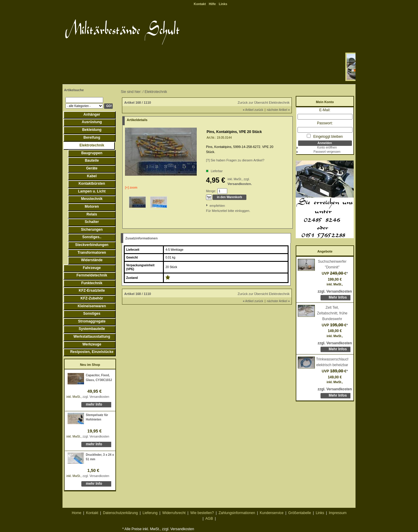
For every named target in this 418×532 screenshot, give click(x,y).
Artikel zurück (253, 110)
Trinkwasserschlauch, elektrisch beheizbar (332, 362)
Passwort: (325, 123)
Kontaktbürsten (92, 184)
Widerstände (92, 260)
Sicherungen (92, 230)
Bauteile (92, 160)
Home (77, 513)
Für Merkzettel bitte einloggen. (206, 211)
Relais (92, 214)
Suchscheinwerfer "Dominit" (332, 264)
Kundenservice (272, 513)
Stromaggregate (92, 321)
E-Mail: (325, 110)
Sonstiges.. (92, 237)
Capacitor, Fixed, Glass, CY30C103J (99, 378)
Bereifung (92, 137)
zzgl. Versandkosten (96, 397)
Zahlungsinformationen (237, 513)
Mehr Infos (338, 297)
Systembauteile (92, 329)
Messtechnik (92, 199)
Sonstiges (92, 314)
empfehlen (210, 206)
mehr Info (94, 404)
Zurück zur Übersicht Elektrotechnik (264, 103)
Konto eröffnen (327, 147)
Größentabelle (300, 513)
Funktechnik (92, 283)
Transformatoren (92, 253)
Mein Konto (325, 102)
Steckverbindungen (92, 245)
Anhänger (92, 114)
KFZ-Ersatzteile (92, 291)
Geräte (92, 168)
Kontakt (200, 4)
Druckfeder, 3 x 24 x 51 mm (100, 457)
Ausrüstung (92, 122)
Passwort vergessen (327, 152)
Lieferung (150, 513)
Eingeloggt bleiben (325, 136)
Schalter (92, 222)
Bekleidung (92, 130)
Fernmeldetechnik (92, 275)
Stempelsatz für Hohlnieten (97, 417)
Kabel (92, 176)
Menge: (211, 191)
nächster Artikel (278, 110)
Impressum (338, 513)
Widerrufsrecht (174, 513)
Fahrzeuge (92, 268)
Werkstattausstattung (92, 337)
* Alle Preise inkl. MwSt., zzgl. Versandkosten (158, 529)
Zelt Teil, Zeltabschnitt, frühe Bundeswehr (332, 313)
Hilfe (212, 4)
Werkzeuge (92, 344)
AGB (209, 519)
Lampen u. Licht (92, 191)
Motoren (92, 207)
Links (223, 4)
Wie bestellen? (202, 513)
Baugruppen (92, 153)
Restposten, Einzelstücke (92, 352)
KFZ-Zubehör (92, 298)
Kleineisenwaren (92, 306)
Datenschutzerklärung (120, 513)
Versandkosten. (240, 184)
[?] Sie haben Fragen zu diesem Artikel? (235, 160)
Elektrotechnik (92, 145)
